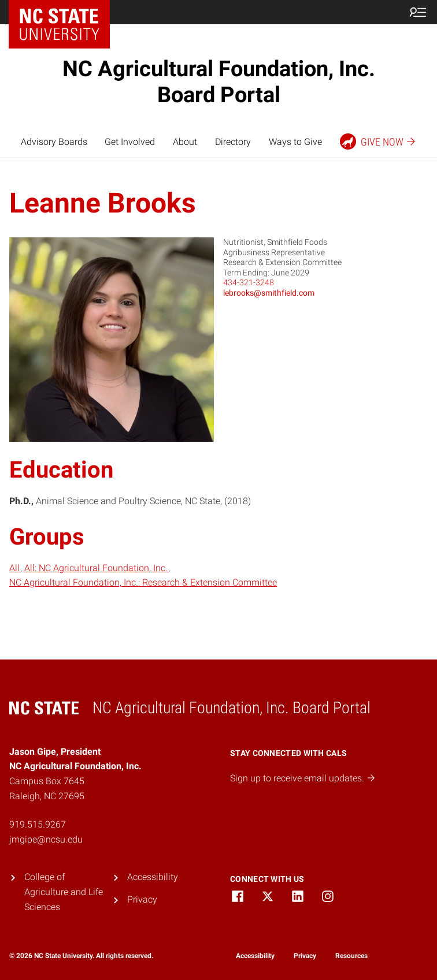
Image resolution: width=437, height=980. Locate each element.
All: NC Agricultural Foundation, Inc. (96, 568)
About (185, 142)
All (14, 568)
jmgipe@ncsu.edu (46, 839)
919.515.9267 (38, 824)
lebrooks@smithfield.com (269, 293)
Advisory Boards (54, 142)
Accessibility (153, 877)
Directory (233, 142)
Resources (351, 956)
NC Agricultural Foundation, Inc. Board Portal (219, 82)
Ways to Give (295, 142)
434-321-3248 (249, 282)
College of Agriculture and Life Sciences (64, 892)
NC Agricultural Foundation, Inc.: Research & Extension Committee (143, 582)
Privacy (142, 899)
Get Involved (130, 142)
